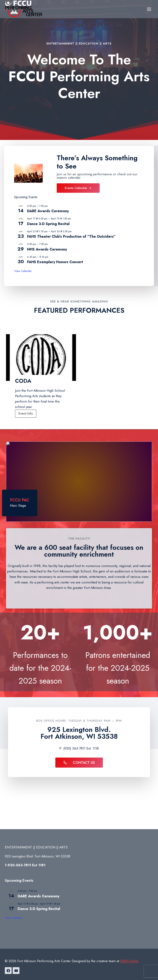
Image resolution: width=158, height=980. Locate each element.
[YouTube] (16, 971)
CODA (23, 381)
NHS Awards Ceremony (47, 249)
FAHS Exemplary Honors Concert (55, 262)
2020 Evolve (129, 961)
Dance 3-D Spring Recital (48, 224)
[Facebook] (8, 971)
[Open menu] (149, 9)
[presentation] (41, 358)
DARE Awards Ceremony (48, 211)
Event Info (27, 414)
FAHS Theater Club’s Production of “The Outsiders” (71, 236)
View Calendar (23, 271)
